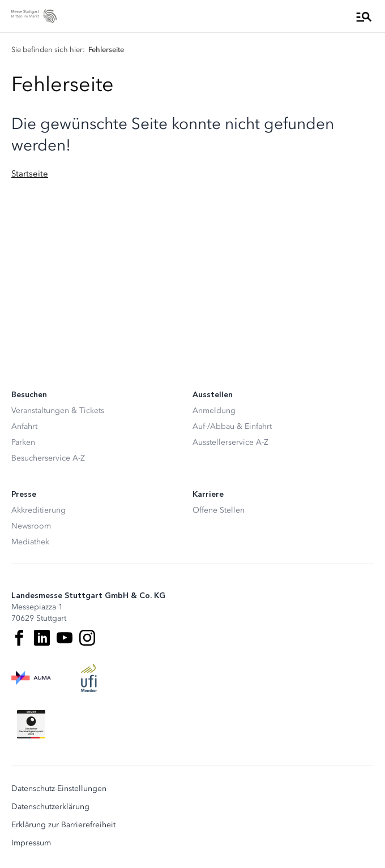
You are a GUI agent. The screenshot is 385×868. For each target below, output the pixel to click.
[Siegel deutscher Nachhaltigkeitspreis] (31, 724)
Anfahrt (24, 426)
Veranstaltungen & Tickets (58, 411)
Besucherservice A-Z (48, 458)
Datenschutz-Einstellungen (59, 789)
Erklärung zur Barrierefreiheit (63, 825)
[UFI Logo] (89, 678)
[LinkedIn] (42, 638)
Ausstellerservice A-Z (230, 442)
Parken (23, 442)
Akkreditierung (38, 510)
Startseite (30, 174)
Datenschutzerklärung (50, 807)
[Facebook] (19, 638)
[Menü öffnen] (364, 16)
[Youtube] (65, 638)
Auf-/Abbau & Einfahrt (232, 426)
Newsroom (31, 526)
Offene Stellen (219, 510)
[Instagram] (87, 638)
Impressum (31, 843)
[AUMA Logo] (31, 678)
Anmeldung (214, 411)
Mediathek (30, 542)
